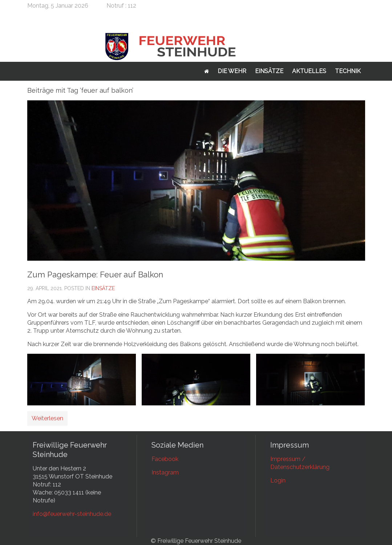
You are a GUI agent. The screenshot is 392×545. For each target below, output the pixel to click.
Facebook (165, 459)
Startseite (207, 71)
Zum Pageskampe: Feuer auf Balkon (95, 274)
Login (278, 480)
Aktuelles (309, 71)
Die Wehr (232, 71)
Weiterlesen (47, 418)
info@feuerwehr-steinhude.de (72, 514)
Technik (348, 71)
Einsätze (269, 71)
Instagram (165, 472)
